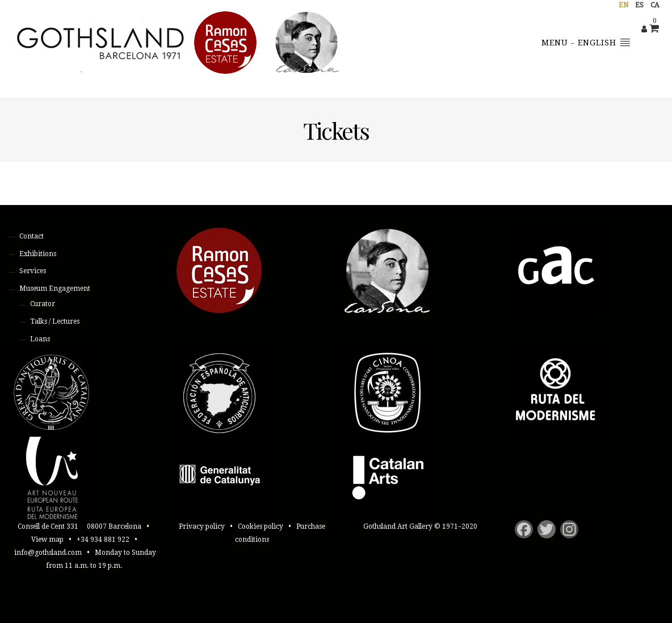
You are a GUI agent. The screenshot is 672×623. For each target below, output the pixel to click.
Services (33, 271)
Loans (40, 339)
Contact (31, 236)
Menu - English (586, 42)
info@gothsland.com (48, 553)
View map (47, 540)
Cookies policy (261, 526)
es (639, 5)
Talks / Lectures (55, 321)
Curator (43, 304)
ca (655, 5)
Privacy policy (202, 526)
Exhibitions (38, 254)
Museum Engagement (55, 288)
